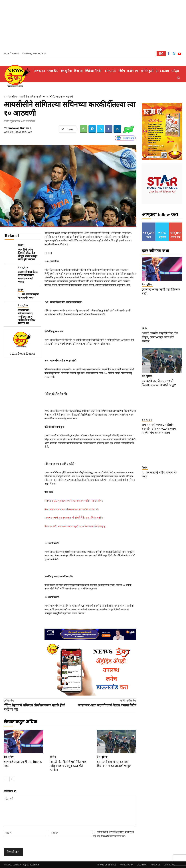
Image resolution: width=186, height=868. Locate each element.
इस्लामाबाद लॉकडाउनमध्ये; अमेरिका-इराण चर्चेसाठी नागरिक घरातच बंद (27, 317)
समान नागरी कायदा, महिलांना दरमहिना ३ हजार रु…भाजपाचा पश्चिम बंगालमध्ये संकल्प (159, 429)
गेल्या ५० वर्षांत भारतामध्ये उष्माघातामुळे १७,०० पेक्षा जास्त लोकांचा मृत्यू (75, 526)
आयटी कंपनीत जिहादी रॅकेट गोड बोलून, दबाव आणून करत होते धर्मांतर (28, 255)
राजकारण (147, 420)
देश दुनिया (13, 97)
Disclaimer (142, 865)
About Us (156, 865)
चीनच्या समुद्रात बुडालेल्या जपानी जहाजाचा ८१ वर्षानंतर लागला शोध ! (74, 501)
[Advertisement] (93, 25)
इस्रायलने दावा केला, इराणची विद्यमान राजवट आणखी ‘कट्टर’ (28, 277)
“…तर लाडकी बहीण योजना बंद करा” (29, 296)
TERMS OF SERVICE (107, 865)
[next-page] (12, 779)
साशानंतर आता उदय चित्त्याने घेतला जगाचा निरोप (107, 705)
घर (5, 97)
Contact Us (169, 865)
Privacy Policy (127, 865)
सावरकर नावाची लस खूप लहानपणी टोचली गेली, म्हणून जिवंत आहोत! (74, 518)
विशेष (21, 245)
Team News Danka (16, 128)
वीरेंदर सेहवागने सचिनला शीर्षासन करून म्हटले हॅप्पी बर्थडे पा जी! (72, 509)
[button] (178, 78)
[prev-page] (6, 779)
